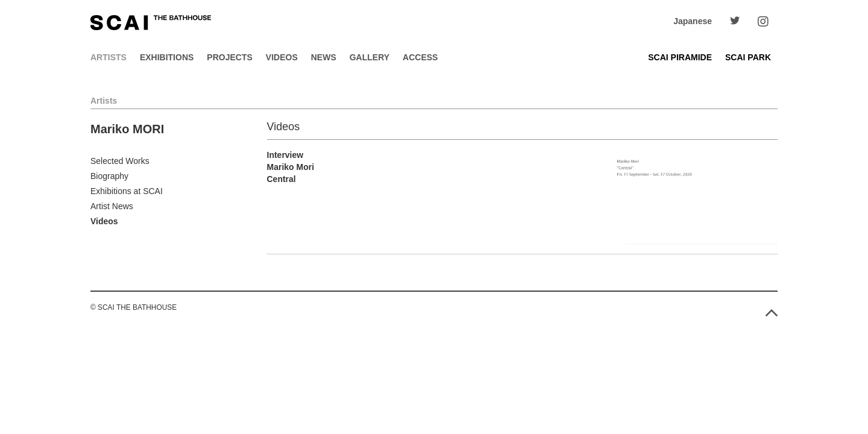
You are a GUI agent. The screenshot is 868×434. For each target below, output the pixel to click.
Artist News (112, 206)
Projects (229, 57)
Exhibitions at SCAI (127, 191)
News (324, 57)
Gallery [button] (370, 57)
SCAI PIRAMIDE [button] (680, 57)
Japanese (693, 21)
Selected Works (120, 161)
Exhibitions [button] (167, 57)
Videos (282, 57)
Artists (108, 57)
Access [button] (420, 57)
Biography (109, 176)
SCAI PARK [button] (748, 57)
